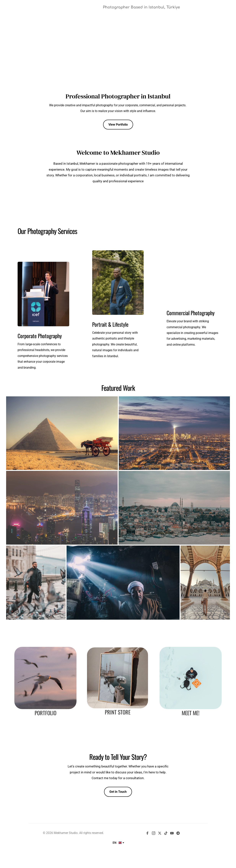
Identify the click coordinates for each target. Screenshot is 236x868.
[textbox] (118, 843)
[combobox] (118, 843)
